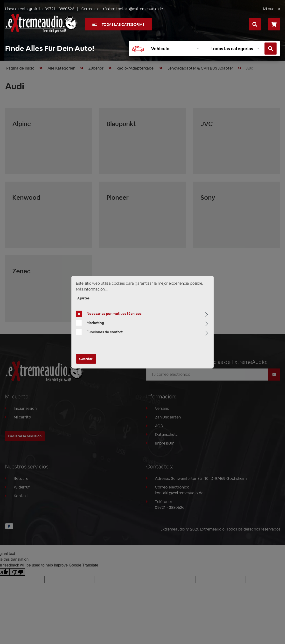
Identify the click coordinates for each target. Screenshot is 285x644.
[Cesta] (274, 24)
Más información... (92, 289)
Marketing (95, 323)
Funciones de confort (105, 332)
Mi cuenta (272, 9)
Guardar (86, 359)
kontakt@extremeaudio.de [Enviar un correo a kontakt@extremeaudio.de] (139, 9)
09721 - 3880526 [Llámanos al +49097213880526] (59, 9)
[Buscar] (255, 24)
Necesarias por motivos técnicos (114, 314)
